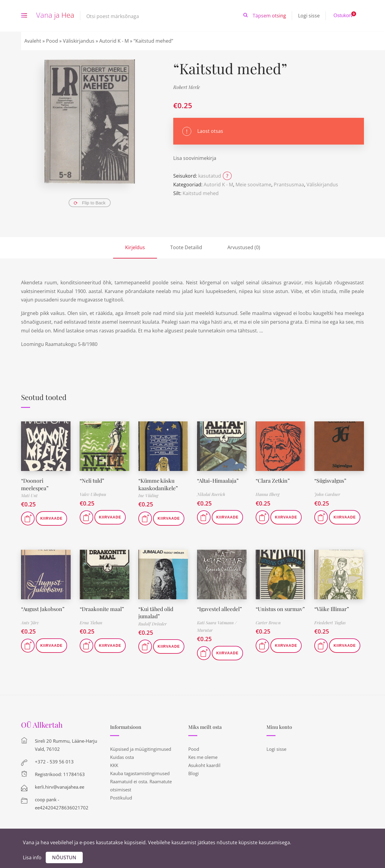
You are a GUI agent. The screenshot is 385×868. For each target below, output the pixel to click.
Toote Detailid (186, 247)
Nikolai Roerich (211, 494)
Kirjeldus (135, 247)
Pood (52, 41)
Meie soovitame (253, 185)
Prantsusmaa (289, 185)
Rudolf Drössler (152, 623)
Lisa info (32, 857)
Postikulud (121, 797)
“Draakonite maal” (102, 608)
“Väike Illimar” (332, 608)
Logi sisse (309, 16)
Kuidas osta (122, 756)
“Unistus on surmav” (280, 608)
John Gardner (327, 494)
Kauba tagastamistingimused (140, 773)
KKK (114, 765)
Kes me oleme (203, 756)
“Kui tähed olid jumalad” (156, 611)
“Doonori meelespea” (35, 484)
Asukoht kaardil (204, 765)
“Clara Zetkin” (273, 480)
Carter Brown (268, 622)
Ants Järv (30, 622)
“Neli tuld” (92, 480)
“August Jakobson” (43, 608)
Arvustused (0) (244, 247)
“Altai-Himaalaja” (218, 480)
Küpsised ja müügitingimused (141, 748)
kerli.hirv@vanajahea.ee (60, 786)
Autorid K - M (114, 41)
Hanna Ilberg (268, 494)
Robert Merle (187, 87)
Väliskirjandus (79, 41)
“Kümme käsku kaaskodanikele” (158, 484)
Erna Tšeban (91, 622)
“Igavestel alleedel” (220, 608)
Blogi (194, 773)
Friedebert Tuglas (330, 622)
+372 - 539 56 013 (54, 761)
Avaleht (33, 41)
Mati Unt (29, 495)
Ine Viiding (148, 495)
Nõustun (64, 857)
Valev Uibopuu (93, 494)
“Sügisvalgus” (331, 480)
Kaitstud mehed (201, 193)
